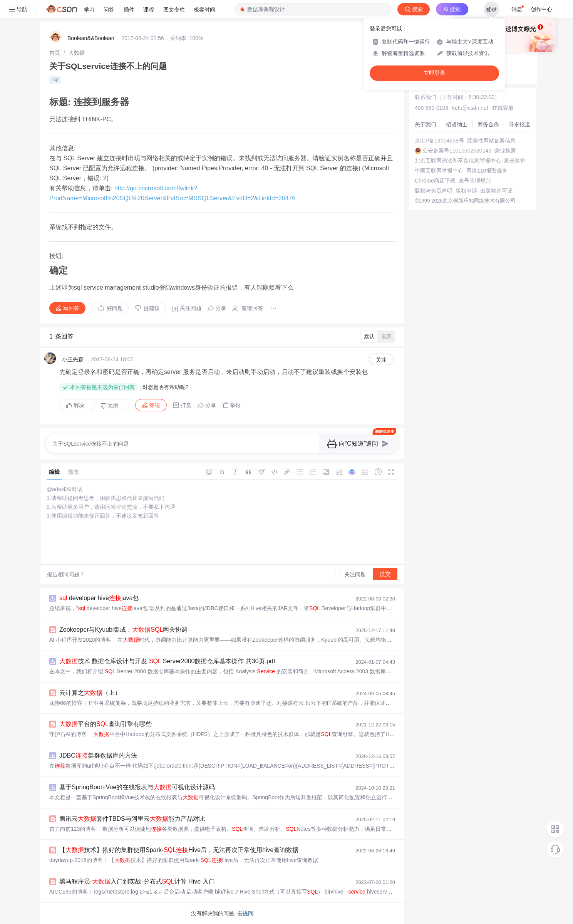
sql (55, 80)
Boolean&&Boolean (91, 38)
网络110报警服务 (487, 171)
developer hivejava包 (99, 598)
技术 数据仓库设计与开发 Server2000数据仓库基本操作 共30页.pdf (167, 661)
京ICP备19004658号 (439, 141)
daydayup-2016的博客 (76, 860)
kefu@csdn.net (470, 108)
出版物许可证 (496, 191)
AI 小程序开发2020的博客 (80, 640)
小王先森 (73, 359)
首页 (55, 53)
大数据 (77, 53)
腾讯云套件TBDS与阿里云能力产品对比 (132, 819)
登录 (491, 9)
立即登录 (434, 73)
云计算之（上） (90, 693)
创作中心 (541, 9)
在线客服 (503, 108)
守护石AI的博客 (68, 734)
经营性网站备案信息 (491, 141)
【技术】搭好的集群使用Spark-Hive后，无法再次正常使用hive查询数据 (179, 850)
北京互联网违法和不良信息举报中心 (458, 161)
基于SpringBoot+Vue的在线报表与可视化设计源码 (137, 787)
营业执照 (505, 151)
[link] (55, 53)
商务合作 (488, 124)
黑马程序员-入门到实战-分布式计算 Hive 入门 (137, 881)
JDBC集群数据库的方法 (98, 755)
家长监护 (515, 161)
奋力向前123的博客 (73, 829)
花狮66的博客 (66, 703)
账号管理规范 (475, 181)
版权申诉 (466, 191)
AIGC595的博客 (69, 892)
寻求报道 (519, 124)
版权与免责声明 (434, 191)
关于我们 (426, 124)
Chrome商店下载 (435, 181)
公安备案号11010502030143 (457, 151)
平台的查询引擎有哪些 (106, 724)
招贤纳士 (457, 124)
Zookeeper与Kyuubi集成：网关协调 (123, 630)
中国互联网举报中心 (439, 171)
